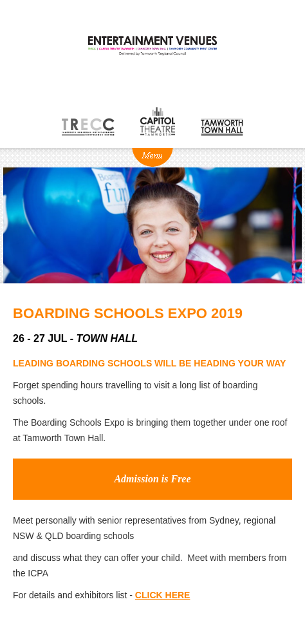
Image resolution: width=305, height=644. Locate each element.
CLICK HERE (163, 595)
